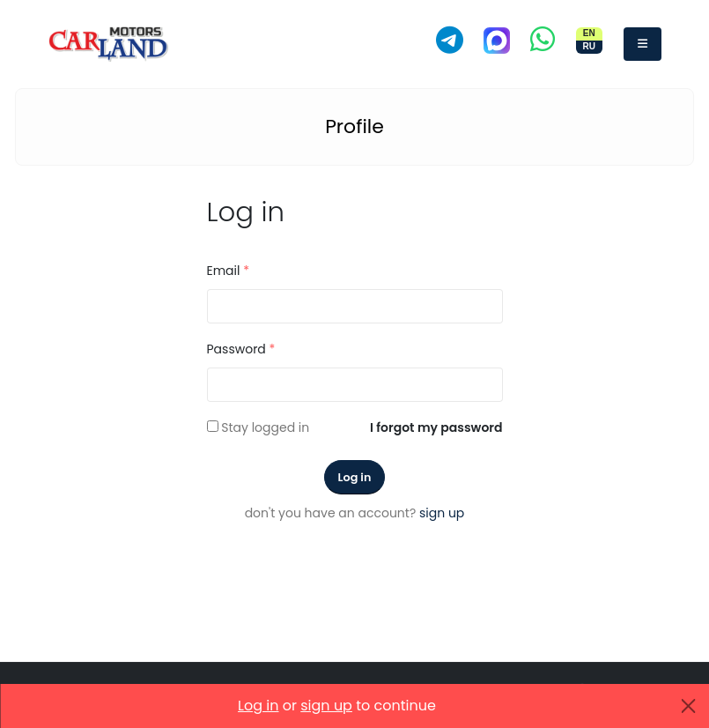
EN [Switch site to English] (589, 33)
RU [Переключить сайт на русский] (588, 46)
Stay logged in (265, 427)
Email (229, 271)
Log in (355, 477)
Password (241, 349)
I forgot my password (436, 427)
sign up (442, 513)
